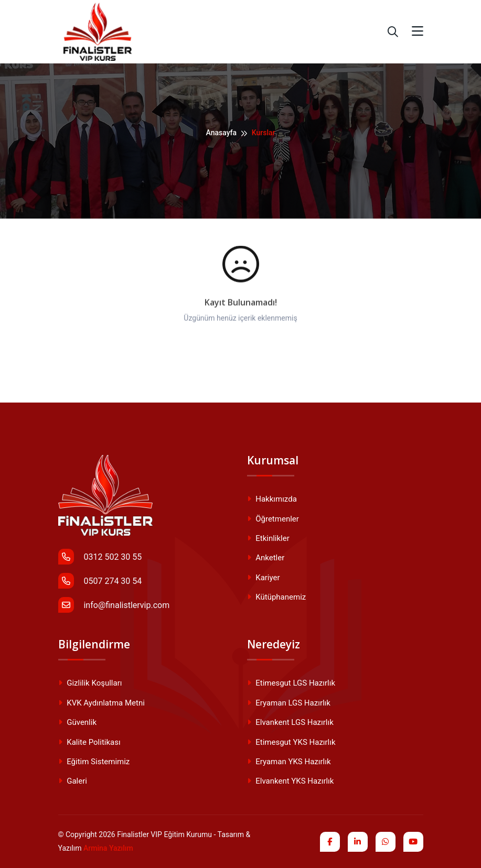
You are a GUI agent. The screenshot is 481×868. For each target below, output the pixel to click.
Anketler (266, 558)
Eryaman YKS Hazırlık (289, 762)
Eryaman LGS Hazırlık (289, 703)
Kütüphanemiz (277, 597)
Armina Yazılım (108, 848)
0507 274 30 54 (100, 581)
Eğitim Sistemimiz (94, 762)
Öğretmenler (273, 519)
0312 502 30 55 (100, 557)
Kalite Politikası (89, 742)
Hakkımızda (272, 499)
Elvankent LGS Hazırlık (290, 722)
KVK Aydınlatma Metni (101, 703)
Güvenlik (78, 722)
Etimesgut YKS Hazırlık (291, 742)
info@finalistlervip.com (114, 605)
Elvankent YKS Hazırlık (291, 781)
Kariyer (264, 578)
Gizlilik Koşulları (90, 683)
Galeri (73, 781)
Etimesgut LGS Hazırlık (291, 683)
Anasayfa (221, 133)
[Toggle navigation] (418, 32)
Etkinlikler (268, 538)
